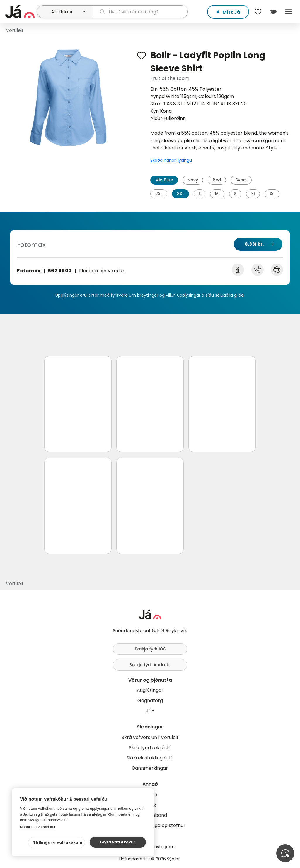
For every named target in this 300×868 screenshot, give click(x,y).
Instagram (164, 847)
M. (217, 194)
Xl (253, 194)
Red (217, 180)
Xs (272, 194)
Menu (288, 12)
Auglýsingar (150, 690)
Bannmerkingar (150, 768)
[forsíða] (20, 12)
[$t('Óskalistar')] (258, 12)
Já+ (150, 711)
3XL (180, 194)
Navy (193, 180)
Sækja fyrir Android (150, 665)
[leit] (140, 12)
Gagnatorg (150, 701)
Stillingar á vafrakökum (58, 842)
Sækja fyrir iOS (150, 649)
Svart (241, 180)
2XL (159, 194)
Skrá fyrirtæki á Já (150, 748)
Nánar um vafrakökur (38, 827)
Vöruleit (15, 30)
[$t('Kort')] (273, 12)
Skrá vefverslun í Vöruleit (150, 737)
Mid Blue (164, 180)
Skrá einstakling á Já (150, 758)
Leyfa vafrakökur (118, 842)
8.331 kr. (254, 244)
